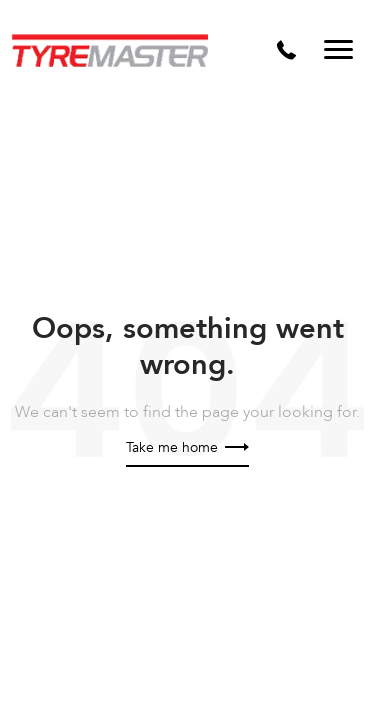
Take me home (187, 447)
